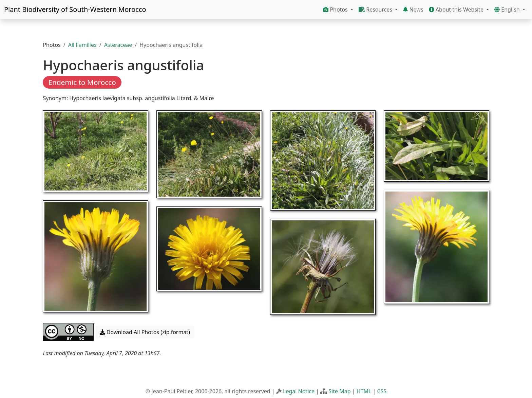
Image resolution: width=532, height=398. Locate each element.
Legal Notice (299, 391)
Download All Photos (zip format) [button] (145, 332)
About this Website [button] (457, 10)
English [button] (508, 10)
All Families (82, 45)
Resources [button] (376, 10)
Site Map (339, 391)
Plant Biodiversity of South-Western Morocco (75, 9)
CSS (382, 391)
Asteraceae (118, 45)
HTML (364, 391)
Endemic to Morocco (82, 82)
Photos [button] (336, 10)
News (413, 10)
